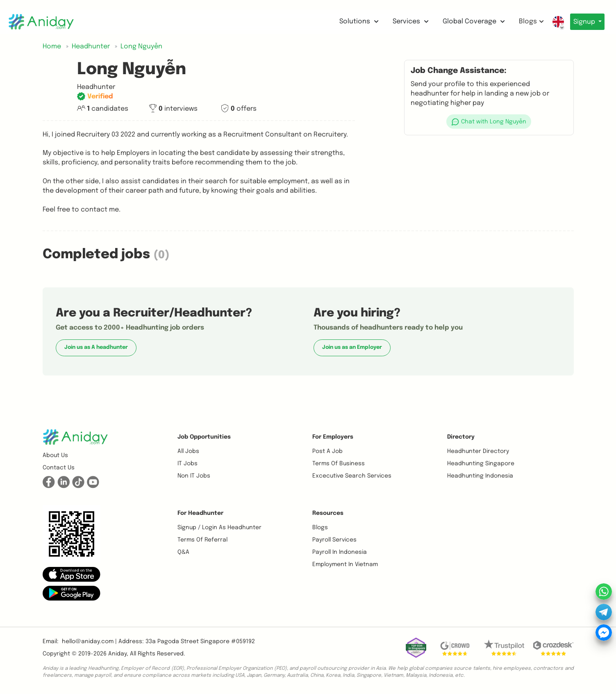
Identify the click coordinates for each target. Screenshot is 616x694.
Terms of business (339, 464)
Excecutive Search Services (352, 476)
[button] (489, 122)
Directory (461, 437)
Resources (328, 513)
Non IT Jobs (194, 476)
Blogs (527, 22)
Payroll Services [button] (334, 540)
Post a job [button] (327, 451)
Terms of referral (202, 540)
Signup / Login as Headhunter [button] (219, 528)
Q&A (183, 552)
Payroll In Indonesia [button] (340, 552)
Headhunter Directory (478, 451)
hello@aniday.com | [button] (89, 642)
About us (55, 455)
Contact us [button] (59, 468)
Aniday (117, 654)
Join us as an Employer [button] (352, 347)
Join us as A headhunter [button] (96, 347)
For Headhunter (200, 513)
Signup (583, 22)
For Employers (333, 437)
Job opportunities (204, 437)
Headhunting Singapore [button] (481, 464)
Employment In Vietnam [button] (345, 564)
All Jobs (188, 451)
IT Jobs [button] (188, 464)
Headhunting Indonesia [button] (480, 476)
